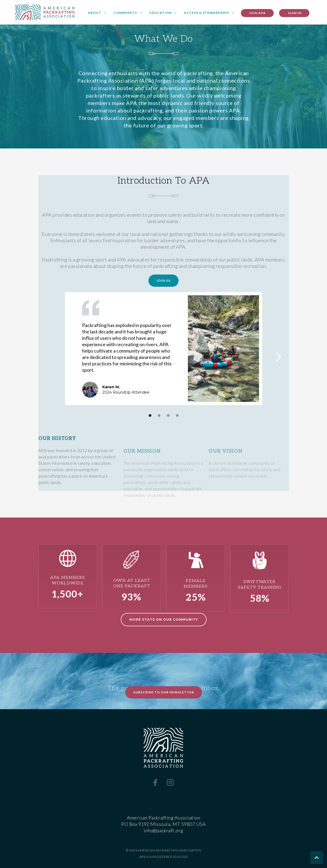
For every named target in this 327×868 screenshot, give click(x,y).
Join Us (163, 280)
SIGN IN (294, 13)
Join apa (257, 13)
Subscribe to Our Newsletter (164, 692)
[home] (45, 12)
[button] (97, 13)
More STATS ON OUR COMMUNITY (164, 619)
